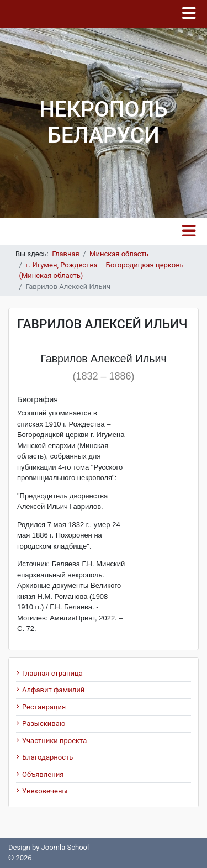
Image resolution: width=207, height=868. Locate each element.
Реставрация (44, 707)
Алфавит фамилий (53, 690)
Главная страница (52, 673)
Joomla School (65, 847)
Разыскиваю (44, 724)
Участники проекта (54, 741)
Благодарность (47, 757)
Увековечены (45, 791)
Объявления (43, 774)
